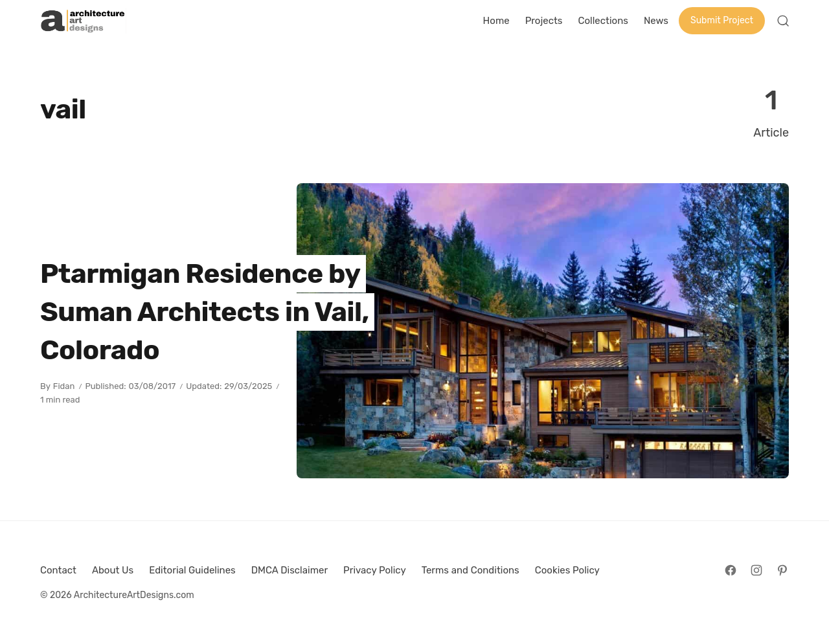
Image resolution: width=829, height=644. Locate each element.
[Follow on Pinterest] (782, 570)
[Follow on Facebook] (731, 570)
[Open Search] (783, 21)
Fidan (64, 386)
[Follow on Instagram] (756, 570)
